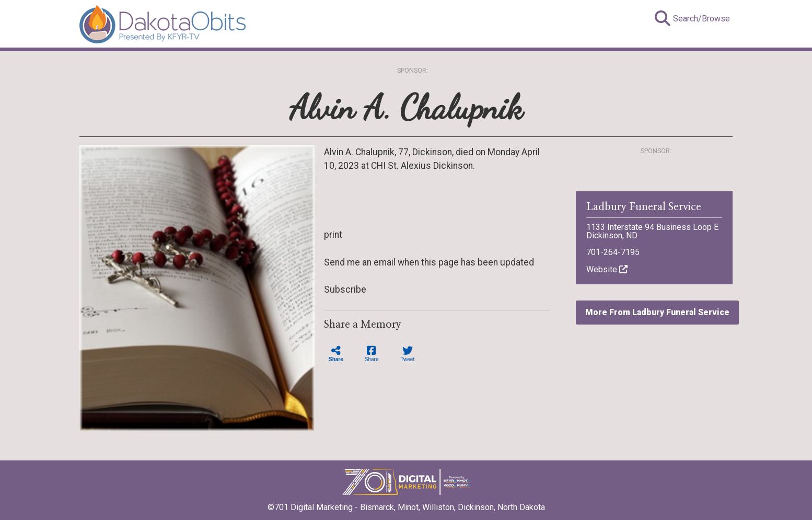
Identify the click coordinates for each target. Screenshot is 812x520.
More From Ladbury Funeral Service (657, 312)
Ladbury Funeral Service (644, 207)
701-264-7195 (613, 252)
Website (607, 269)
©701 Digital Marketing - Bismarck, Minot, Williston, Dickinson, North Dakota (406, 504)
